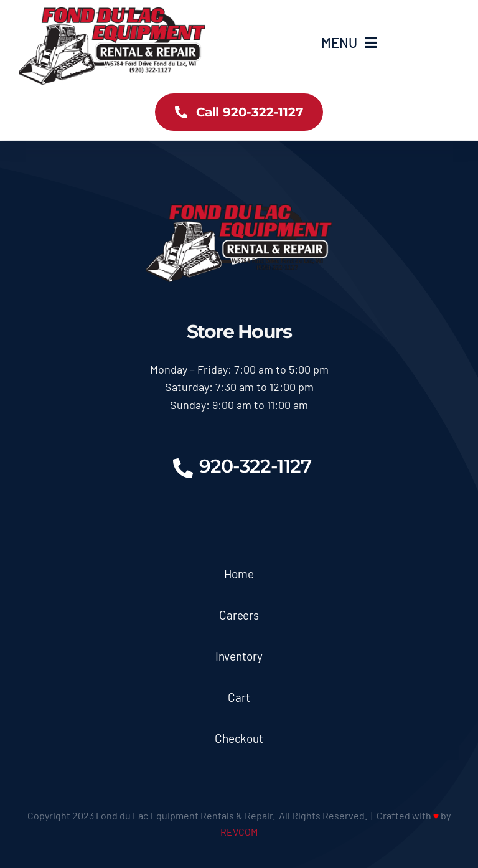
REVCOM (239, 832)
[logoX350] (112, 13)
